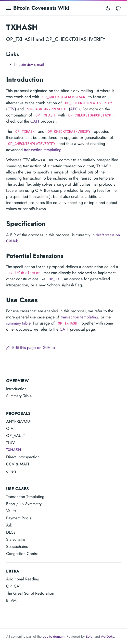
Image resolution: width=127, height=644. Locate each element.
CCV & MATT (18, 464)
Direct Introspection (23, 457)
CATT (35, 121)
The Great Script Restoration (30, 593)
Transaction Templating (25, 497)
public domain (54, 636)
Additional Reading (23, 579)
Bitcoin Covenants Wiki (41, 8)
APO (74, 109)
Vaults (11, 511)
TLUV (11, 443)
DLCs (11, 532)
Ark (9, 525)
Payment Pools (19, 518)
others (11, 471)
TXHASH (14, 450)
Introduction (16, 389)
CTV (10, 428)
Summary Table (19, 396)
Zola (89, 636)
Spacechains (17, 546)
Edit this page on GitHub (30, 348)
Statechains (16, 539)
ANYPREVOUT (19, 421)
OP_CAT (14, 586)
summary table (18, 323)
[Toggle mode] (108, 8)
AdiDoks (107, 636)
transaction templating (43, 150)
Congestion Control (23, 554)
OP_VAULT (15, 436)
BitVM (11, 600)
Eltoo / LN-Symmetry (24, 504)
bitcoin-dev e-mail (29, 64)
